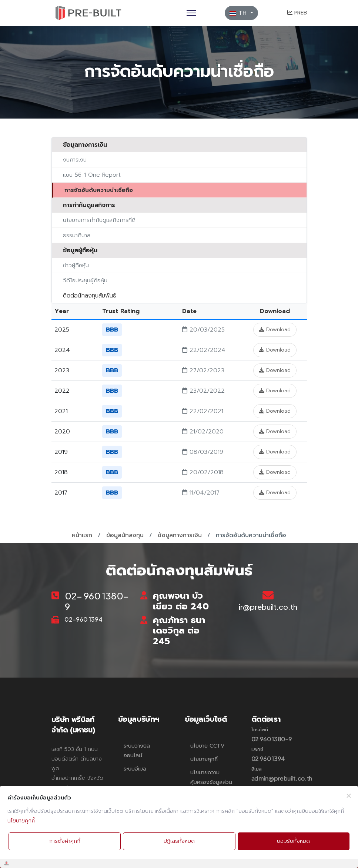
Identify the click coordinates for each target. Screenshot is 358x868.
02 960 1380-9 (272, 739)
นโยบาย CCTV (207, 746)
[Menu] (191, 13)
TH (239, 13)
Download (275, 330)
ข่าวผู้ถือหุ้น (76, 265)
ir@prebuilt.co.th (268, 607)
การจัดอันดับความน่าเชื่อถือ (99, 190)
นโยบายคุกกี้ (204, 759)
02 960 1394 (268, 759)
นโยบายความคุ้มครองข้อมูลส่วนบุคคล (211, 782)
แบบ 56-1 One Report (92, 175)
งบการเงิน (75, 159)
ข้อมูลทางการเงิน (85, 145)
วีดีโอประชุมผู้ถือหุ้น (85, 280)
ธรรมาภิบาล (77, 235)
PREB (297, 13)
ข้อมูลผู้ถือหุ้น (80, 250)
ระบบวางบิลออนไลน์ (137, 751)
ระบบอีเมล (135, 769)
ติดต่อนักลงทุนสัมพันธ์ (90, 296)
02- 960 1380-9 (97, 601)
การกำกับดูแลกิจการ (89, 205)
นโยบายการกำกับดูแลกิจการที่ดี (99, 220)
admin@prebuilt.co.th (282, 778)
